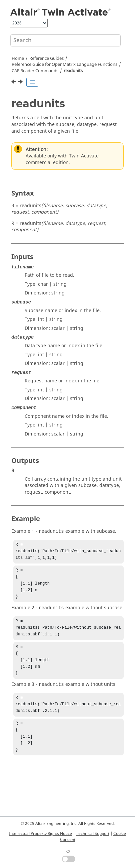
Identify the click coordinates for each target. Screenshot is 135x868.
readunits (73, 71)
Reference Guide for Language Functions (64, 65)
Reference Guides (46, 58)
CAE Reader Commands (35, 71)
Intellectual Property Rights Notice (40, 834)
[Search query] (65, 40)
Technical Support (93, 834)
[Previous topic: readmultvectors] (14, 83)
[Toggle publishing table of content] (32, 82)
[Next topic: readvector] (21, 83)
